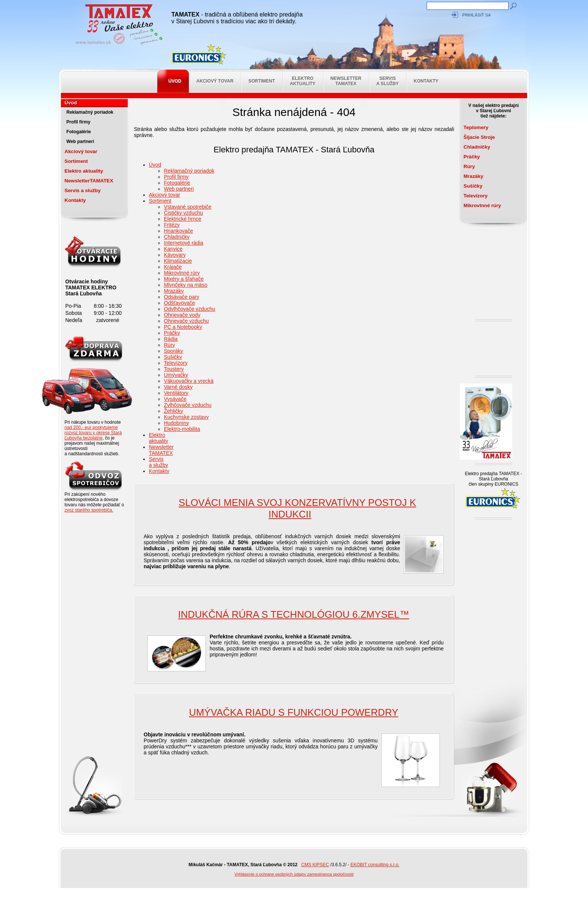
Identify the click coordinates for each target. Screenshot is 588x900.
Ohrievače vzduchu (186, 321)
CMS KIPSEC (315, 865)
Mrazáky (174, 291)
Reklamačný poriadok (90, 112)
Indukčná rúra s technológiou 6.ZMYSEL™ (294, 614)
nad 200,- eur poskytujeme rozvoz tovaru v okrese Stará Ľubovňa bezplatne (93, 433)
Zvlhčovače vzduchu (188, 405)
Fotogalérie (79, 132)
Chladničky (177, 237)
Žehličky (173, 411)
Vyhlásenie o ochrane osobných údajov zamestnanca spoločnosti (294, 874)
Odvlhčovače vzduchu (190, 309)
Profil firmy (78, 122)
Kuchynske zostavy (186, 417)
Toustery (174, 369)
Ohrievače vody (182, 315)
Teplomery (476, 127)
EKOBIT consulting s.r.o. (375, 865)
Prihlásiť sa (477, 15)
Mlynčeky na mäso (186, 285)
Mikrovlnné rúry (182, 273)
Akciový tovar (215, 81)
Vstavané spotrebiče (188, 207)
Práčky (172, 333)
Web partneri (80, 141)
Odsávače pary (181, 297)
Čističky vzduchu (183, 213)
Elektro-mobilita (182, 429)
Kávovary (175, 255)
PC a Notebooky (183, 327)
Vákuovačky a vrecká (189, 381)
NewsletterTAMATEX (346, 81)
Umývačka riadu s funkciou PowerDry (294, 712)
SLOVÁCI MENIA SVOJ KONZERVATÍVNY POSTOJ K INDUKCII (297, 508)
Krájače (173, 267)
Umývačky (176, 375)
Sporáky (173, 351)
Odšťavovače (179, 303)
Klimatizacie (178, 261)
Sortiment (262, 81)
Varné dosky (178, 387)
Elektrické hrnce (183, 219)
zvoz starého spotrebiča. (89, 510)
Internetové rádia (184, 243)
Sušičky (173, 357)
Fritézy (172, 225)
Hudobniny (176, 423)
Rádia (171, 339)
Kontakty (426, 81)
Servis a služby (388, 81)
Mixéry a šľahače (184, 279)
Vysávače (175, 399)
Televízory (176, 363)
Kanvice (173, 249)
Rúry (169, 345)
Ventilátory (176, 393)
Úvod (175, 81)
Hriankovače (178, 231)
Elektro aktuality (303, 81)
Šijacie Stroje (479, 137)
